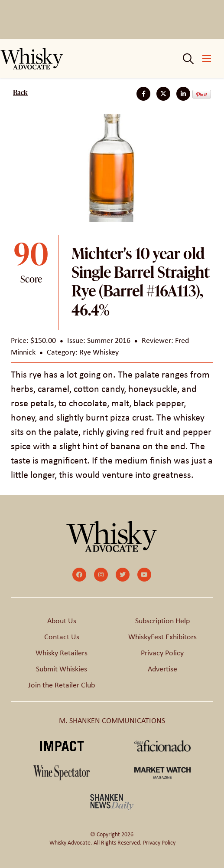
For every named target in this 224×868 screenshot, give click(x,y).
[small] (79, 575)
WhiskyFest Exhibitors (162, 637)
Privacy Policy (162, 653)
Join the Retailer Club (62, 685)
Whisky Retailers (62, 653)
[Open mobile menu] (207, 59)
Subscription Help (162, 621)
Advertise (162, 669)
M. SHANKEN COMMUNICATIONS (112, 720)
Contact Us (62, 637)
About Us (62, 621)
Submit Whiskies (62, 669)
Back (20, 92)
